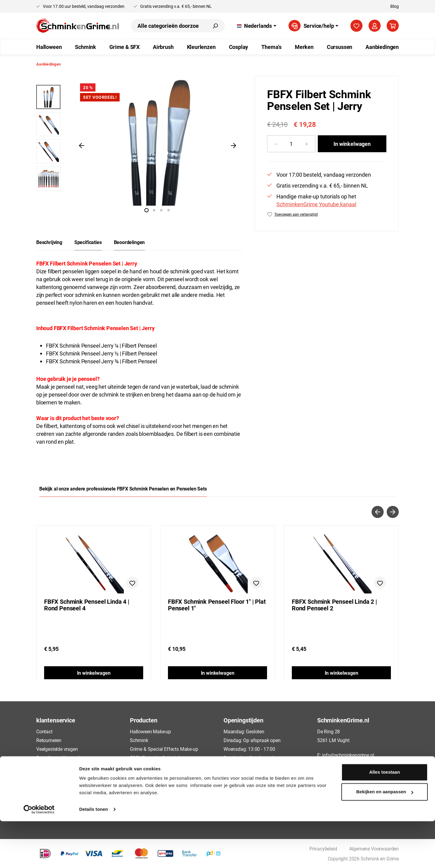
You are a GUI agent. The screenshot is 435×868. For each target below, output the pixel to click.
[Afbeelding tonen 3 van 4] (161, 210)
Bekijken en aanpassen (385, 839)
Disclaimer (47, 802)
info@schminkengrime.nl (348, 755)
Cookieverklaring (53, 793)
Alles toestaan (385, 819)
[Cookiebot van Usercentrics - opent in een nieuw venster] (39, 856)
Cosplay (138, 784)
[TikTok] (331, 778)
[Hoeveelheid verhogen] (307, 144)
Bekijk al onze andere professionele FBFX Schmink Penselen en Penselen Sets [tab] (123, 489)
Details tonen (93, 856)
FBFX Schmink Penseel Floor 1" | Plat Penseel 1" (217, 605)
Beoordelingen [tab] (129, 242)
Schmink (139, 740)
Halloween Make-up (150, 731)
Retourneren (49, 740)
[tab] (49, 242)
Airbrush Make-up (148, 766)
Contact (44, 731)
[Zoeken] (215, 26)
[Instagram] (354, 778)
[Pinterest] (343, 778)
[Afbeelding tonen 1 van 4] (147, 210)
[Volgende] (234, 145)
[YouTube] (365, 778)
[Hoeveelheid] (291, 144)
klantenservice (56, 720)
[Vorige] (82, 145)
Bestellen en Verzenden (60, 758)
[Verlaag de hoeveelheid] (276, 144)
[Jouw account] (375, 26)
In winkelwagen (352, 144)
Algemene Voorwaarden (61, 775)
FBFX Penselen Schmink (155, 758)
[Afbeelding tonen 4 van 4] (169, 210)
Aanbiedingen (144, 802)
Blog (395, 6)
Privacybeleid (50, 784)
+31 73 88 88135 (340, 764)
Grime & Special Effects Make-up (164, 749)
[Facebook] (320, 778)
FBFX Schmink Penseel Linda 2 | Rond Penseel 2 (334, 605)
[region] (139, 145)
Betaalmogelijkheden (58, 766)
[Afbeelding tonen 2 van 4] (154, 210)
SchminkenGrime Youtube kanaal (316, 204)
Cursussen (141, 793)
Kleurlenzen (142, 775)
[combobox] (168, 26)
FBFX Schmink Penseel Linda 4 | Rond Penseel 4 (87, 605)
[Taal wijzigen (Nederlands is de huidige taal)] (257, 26)
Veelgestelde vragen (57, 749)
